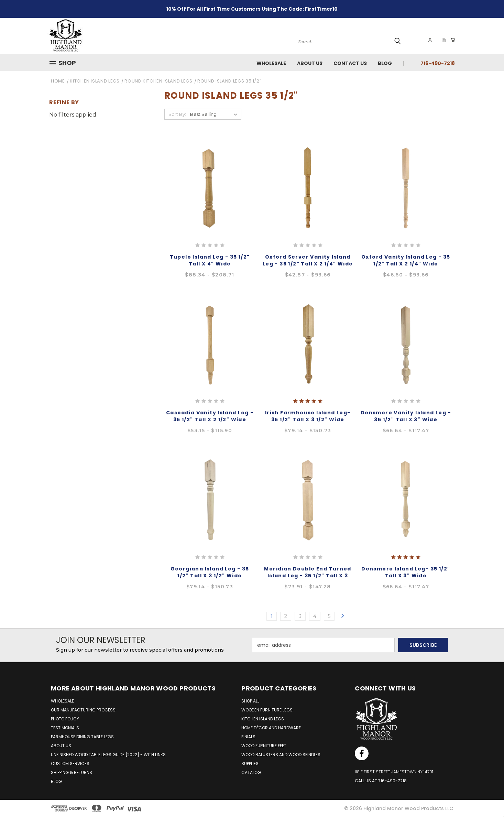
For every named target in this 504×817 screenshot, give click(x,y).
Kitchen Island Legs (263, 719)
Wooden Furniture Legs (267, 710)
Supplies (250, 764)
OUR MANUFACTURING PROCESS (83, 710)
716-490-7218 (438, 63)
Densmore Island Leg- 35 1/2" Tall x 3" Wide (406, 572)
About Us (310, 63)
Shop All (250, 701)
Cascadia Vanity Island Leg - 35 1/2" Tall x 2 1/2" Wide (210, 416)
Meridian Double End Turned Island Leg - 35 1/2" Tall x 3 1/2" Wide (308, 576)
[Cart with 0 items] (451, 40)
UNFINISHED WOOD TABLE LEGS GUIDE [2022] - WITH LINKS (108, 755)
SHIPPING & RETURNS (72, 772)
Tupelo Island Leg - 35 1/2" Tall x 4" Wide (210, 260)
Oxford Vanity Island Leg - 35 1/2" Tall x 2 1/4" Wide (406, 260)
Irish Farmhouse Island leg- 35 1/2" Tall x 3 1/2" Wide (308, 416)
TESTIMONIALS (65, 728)
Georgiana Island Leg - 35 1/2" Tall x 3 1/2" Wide (210, 572)
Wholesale (271, 63)
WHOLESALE (62, 701)
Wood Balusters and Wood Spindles (281, 755)
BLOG (56, 781)
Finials (248, 737)
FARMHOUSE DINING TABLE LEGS (82, 737)
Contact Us (350, 63)
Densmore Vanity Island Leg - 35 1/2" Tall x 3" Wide (406, 416)
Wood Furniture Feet (264, 746)
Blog (385, 63)
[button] (65, 63)
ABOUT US (61, 746)
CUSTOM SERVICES (70, 764)
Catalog (251, 772)
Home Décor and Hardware (271, 728)
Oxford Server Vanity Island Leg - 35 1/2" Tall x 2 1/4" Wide (308, 260)
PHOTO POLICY (65, 719)
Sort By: (177, 114)
